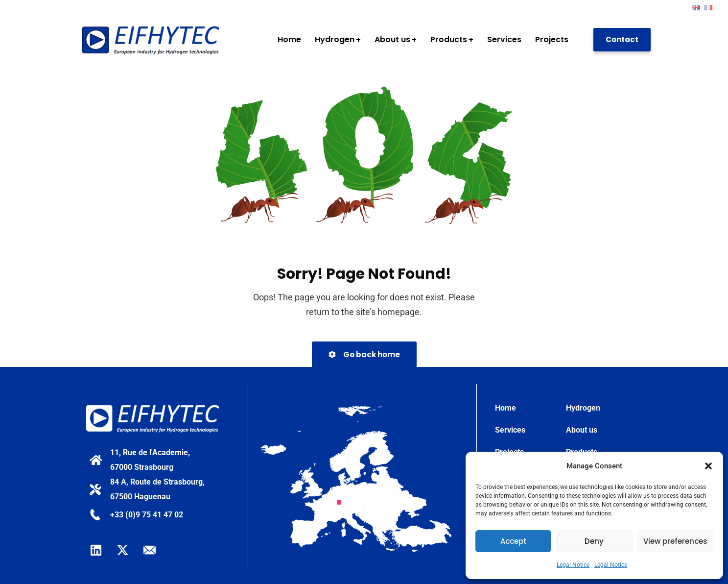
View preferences (675, 541)
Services (510, 430)
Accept (514, 541)
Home (505, 408)
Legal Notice (573, 565)
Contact (622, 39)
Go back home (364, 354)
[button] (708, 466)
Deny (594, 541)
